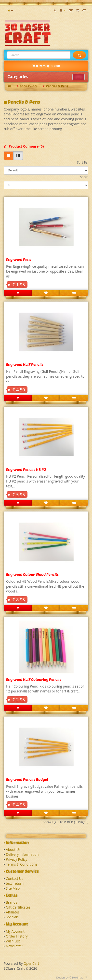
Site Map (13, 888)
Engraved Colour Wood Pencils (32, 574)
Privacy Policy (17, 859)
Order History (17, 936)
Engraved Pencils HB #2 (26, 469)
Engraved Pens (19, 260)
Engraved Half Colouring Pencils (34, 679)
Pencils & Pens (57, 86)
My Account (15, 931)
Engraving (28, 86)
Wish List (13, 941)
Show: (84, 177)
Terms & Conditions (22, 864)
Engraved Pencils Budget (27, 779)
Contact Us (15, 878)
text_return (15, 883)
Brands (12, 902)
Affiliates (13, 912)
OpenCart (31, 963)
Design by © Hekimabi (70, 977)
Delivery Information (22, 854)
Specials (12, 917)
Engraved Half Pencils (25, 364)
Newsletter (15, 946)
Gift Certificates (18, 907)
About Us (13, 849)
